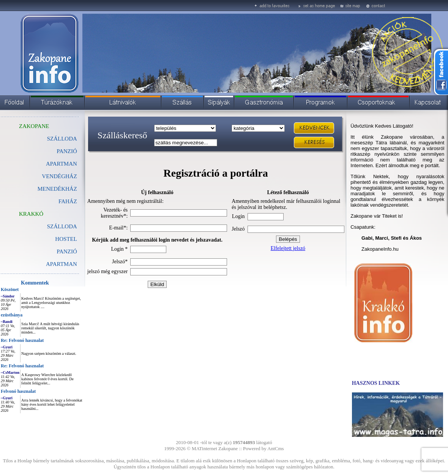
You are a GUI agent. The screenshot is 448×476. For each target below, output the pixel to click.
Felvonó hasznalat (18, 391)
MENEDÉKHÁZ (57, 189)
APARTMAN (62, 164)
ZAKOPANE (34, 126)
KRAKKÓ (31, 214)
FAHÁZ (68, 201)
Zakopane (228, 448)
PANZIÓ (67, 251)
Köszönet (10, 289)
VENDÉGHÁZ (59, 176)
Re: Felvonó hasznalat (22, 340)
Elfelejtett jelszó (288, 248)
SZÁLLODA (62, 139)
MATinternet (204, 448)
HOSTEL (66, 239)
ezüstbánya (12, 315)
